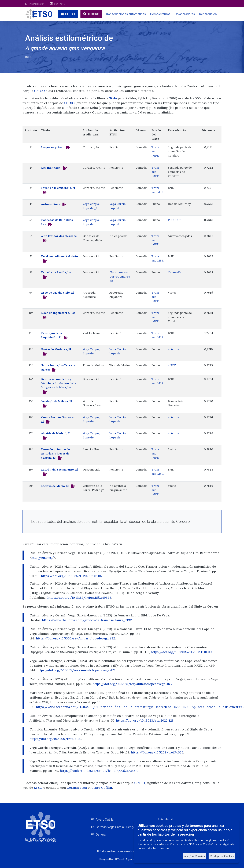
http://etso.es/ (42, 558)
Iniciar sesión (37, 4)
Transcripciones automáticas (126, 14)
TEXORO (93, 14)
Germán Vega (77, 788)
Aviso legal (165, 819)
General (101, 834)
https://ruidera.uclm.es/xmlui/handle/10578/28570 (99, 771)
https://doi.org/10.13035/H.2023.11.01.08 (71, 576)
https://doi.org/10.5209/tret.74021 (55, 739)
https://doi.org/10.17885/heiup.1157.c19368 (79, 598)
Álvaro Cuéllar (101, 788)
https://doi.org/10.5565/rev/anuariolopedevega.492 (75, 638)
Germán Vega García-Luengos (116, 827)
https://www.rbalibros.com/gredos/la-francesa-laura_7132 (87, 620)
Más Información (158, 848)
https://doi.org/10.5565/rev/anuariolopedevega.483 (132, 684)
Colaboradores (185, 14)
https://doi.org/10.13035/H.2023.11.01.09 (181, 652)
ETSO (38, 788)
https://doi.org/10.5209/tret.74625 (157, 752)
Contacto (60, 4)
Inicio (29, 57)
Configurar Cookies (222, 856)
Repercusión (208, 14)
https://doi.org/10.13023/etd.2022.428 (145, 720)
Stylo (113, 98)
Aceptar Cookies (195, 856)
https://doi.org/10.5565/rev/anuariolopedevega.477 (76, 670)
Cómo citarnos (160, 14)
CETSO (70, 14)
